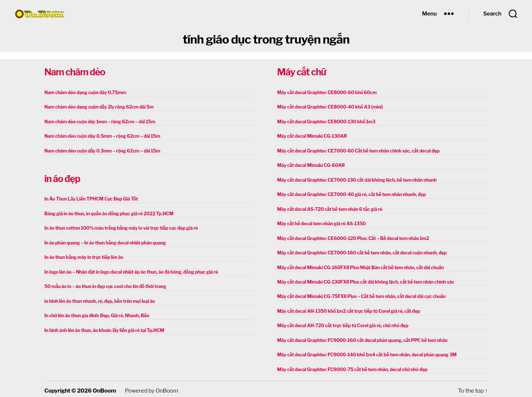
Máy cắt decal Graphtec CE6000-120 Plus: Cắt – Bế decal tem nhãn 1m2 (351, 237)
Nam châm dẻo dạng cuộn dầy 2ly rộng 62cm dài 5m (98, 107)
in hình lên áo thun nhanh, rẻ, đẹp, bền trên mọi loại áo (98, 299)
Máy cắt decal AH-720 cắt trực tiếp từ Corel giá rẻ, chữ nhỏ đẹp (341, 323)
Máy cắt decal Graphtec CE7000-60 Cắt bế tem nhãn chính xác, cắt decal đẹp (356, 150)
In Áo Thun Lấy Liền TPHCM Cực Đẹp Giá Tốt (90, 198)
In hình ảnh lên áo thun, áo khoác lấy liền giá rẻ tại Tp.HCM (103, 328)
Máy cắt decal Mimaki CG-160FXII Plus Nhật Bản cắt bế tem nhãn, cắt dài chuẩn (358, 265)
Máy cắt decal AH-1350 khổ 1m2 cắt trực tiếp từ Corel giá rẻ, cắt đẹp (347, 309)
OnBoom (104, 387)
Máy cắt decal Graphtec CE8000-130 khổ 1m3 (325, 121)
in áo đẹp (62, 178)
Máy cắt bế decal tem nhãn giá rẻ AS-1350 (320, 222)
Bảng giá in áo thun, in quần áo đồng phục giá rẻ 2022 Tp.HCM (107, 213)
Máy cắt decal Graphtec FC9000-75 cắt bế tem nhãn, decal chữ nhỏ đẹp (350, 366)
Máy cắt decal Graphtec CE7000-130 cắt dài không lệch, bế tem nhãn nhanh (355, 179)
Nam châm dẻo (75, 72)
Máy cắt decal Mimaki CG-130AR (311, 136)
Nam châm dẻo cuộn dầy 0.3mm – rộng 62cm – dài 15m (101, 150)
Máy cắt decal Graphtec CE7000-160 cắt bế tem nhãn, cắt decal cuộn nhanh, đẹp (359, 251)
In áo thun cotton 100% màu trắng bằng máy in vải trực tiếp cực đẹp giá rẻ (119, 227)
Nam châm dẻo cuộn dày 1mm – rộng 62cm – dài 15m (98, 121)
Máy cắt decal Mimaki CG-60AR (310, 165)
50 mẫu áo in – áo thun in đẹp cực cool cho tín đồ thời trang (104, 285)
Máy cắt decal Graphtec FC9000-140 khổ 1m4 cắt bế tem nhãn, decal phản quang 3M (364, 352)
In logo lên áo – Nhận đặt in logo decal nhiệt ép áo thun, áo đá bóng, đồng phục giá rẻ (129, 270)
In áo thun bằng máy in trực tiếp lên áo (83, 256)
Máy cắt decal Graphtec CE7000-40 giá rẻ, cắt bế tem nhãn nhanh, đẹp (349, 193)
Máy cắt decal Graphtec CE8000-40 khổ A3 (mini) (329, 107)
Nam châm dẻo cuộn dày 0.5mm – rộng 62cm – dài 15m (101, 136)
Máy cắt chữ (301, 72)
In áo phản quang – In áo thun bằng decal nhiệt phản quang (103, 241)
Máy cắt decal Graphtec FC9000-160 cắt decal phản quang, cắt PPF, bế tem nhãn (360, 337)
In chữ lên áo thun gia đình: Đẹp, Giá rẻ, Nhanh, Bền (95, 313)
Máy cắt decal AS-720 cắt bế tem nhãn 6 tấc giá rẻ (328, 208)
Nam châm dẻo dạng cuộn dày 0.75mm (84, 93)
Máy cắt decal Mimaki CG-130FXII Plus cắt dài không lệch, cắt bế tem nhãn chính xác (363, 280)
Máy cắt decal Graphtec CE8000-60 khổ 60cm (325, 93)
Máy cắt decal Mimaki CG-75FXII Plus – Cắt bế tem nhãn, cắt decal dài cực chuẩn (359, 294)
